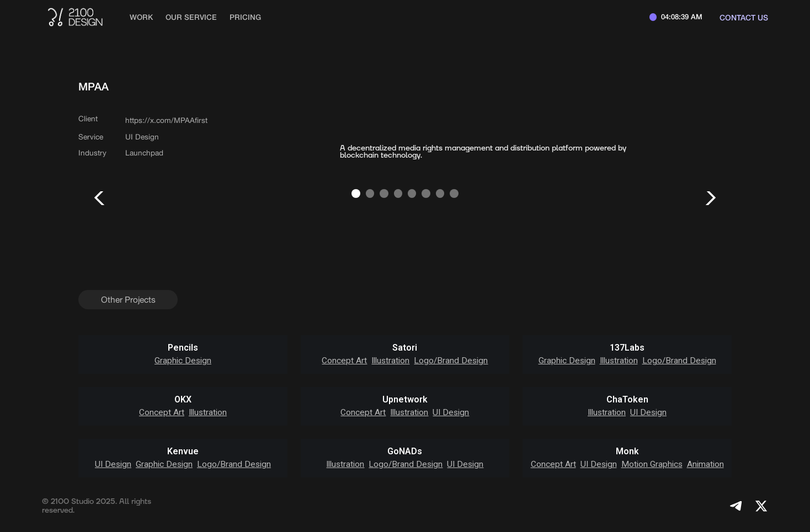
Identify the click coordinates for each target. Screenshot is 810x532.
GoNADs (405, 452)
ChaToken (627, 400)
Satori (405, 348)
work (141, 17)
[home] (75, 17)
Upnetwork (405, 400)
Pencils (183, 348)
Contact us (744, 17)
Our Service (191, 17)
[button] (100, 198)
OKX (183, 400)
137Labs (627, 348)
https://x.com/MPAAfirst (166, 120)
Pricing (245, 17)
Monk (627, 452)
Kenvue (183, 452)
